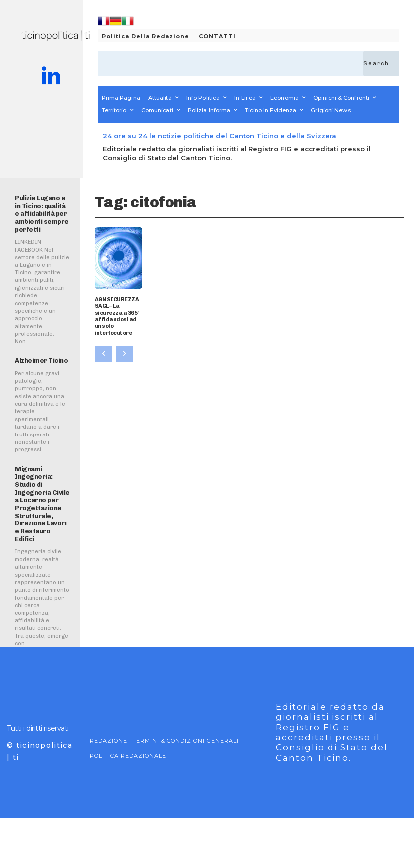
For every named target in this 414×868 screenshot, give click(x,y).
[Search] (381, 63)
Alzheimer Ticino (41, 361)
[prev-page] (104, 353)
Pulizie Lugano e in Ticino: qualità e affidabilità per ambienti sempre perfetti (42, 214)
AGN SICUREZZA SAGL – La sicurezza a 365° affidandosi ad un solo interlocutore (117, 316)
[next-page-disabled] (124, 353)
